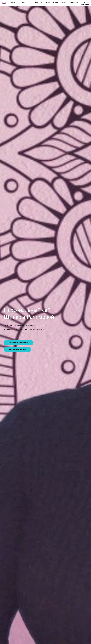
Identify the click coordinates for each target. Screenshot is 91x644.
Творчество (74, 2)
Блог (30, 2)
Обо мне (21, 2)
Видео (48, 2)
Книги (63, 2)
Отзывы (85, 2)
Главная (11, 2)
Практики (38, 2)
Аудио (56, 2)
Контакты (85, 4)
